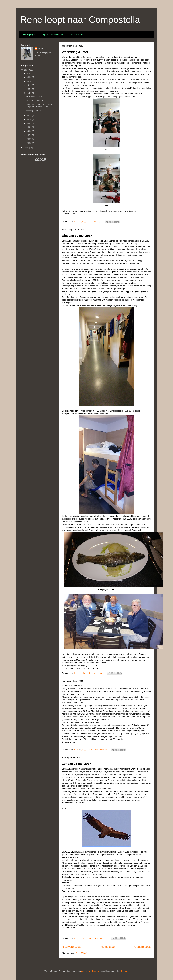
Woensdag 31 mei (75, 52)
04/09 (29, 139)
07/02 (29, 73)
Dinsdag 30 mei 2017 (77, 236)
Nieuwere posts (71, 947)
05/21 (29, 115)
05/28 (29, 93)
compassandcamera (90, 971)
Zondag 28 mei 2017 (76, 764)
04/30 (29, 127)
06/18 (29, 81)
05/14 (29, 119)
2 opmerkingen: (96, 673)
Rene (40, 49)
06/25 (29, 77)
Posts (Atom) (81, 953)
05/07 (29, 123)
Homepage (29, 35)
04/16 (29, 135)
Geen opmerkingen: (98, 750)
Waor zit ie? (78, 35)
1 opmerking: (95, 222)
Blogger (125, 971)
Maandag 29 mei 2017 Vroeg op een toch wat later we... (39, 105)
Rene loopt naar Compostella (80, 20)
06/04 (29, 89)
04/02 (29, 143)
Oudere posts (143, 947)
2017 (27, 70)
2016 (27, 148)
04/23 (29, 131)
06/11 (29, 85)
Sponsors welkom (53, 35)
